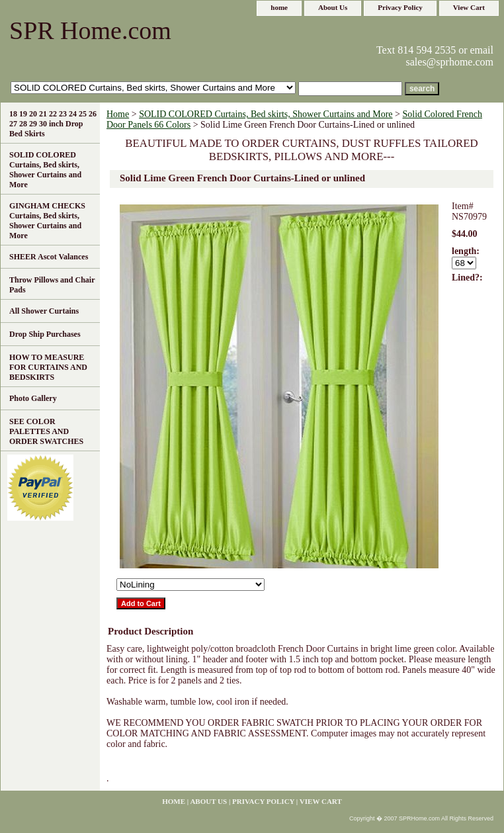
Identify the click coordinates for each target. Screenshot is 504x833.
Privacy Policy (400, 7)
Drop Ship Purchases (45, 334)
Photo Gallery (33, 398)
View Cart (469, 7)
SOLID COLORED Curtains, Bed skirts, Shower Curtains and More (266, 114)
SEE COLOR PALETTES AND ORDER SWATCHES (46, 431)
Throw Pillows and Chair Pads (52, 285)
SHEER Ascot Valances (49, 257)
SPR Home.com (90, 30)
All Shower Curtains (44, 311)
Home (118, 114)
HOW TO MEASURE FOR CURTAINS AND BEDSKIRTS (48, 367)
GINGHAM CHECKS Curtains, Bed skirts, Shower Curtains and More (47, 221)
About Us (333, 7)
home (279, 7)
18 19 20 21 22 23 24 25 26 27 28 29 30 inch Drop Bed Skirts (53, 124)
